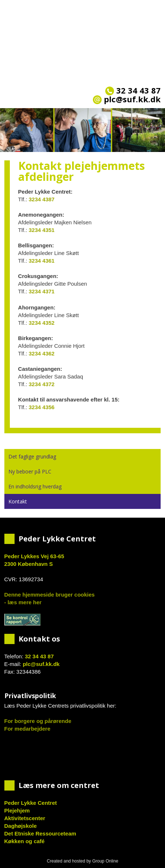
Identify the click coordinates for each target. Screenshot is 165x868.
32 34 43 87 (133, 90)
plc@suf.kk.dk (41, 664)
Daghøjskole (21, 826)
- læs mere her (23, 602)
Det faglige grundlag (32, 456)
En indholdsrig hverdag (35, 486)
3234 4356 (42, 407)
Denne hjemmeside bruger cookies (50, 595)
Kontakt (18, 501)
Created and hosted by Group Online (82, 861)
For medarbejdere (27, 729)
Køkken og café (25, 841)
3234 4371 (42, 291)
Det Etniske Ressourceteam (40, 833)
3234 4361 (42, 261)
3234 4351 (42, 230)
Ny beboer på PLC (30, 471)
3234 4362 (42, 353)
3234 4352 (42, 323)
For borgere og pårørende (38, 721)
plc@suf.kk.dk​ (127, 99)
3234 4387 (42, 199)
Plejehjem (17, 810)
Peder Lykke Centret (31, 803)
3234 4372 (42, 384)
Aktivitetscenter (25, 818)
